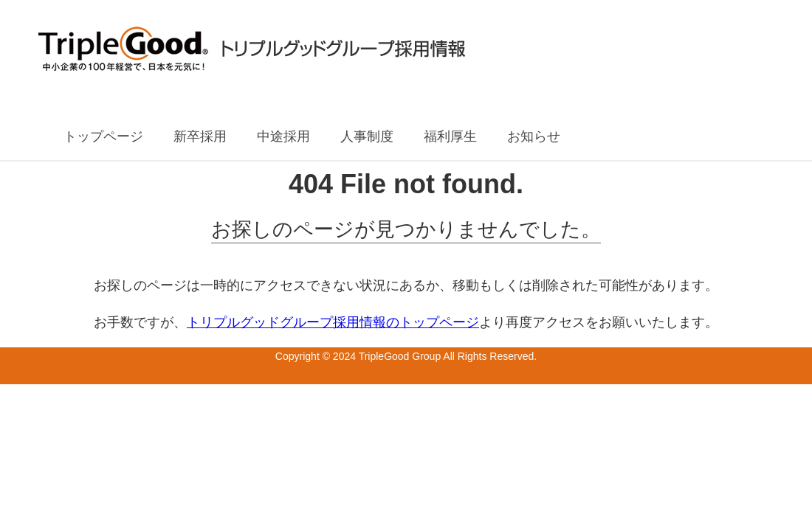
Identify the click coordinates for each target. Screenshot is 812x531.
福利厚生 (450, 136)
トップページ (103, 136)
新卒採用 (200, 136)
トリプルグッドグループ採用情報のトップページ (333, 322)
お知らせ (534, 136)
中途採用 (283, 136)
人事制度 (367, 136)
